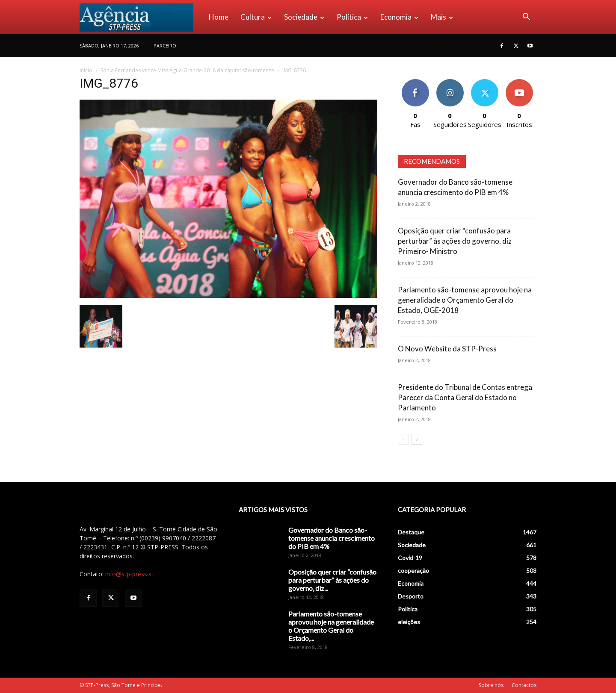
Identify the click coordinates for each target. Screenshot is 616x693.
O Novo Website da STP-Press (447, 349)
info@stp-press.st (129, 574)
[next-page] (417, 439)
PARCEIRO (165, 46)
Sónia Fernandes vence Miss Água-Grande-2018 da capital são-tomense (187, 70)
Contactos (524, 685)
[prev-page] (403, 439)
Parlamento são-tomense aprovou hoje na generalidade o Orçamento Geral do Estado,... (331, 626)
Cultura (256, 17)
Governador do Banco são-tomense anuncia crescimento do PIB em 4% (332, 538)
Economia (399, 17)
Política (352, 17)
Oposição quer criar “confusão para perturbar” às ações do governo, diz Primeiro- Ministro (455, 241)
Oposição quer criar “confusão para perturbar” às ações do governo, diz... (332, 580)
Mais (442, 17)
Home (219, 17)
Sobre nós (491, 685)
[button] (526, 18)
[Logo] (141, 17)
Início (86, 70)
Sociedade (304, 17)
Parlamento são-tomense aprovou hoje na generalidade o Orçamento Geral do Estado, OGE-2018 (465, 300)
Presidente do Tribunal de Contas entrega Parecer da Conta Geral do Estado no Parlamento (465, 397)
